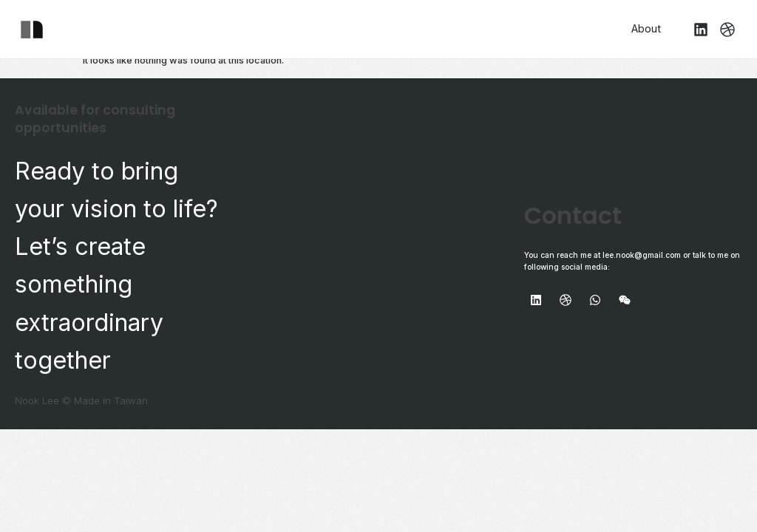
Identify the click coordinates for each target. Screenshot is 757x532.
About (646, 28)
